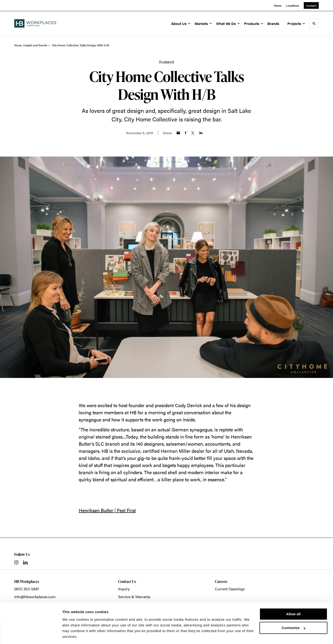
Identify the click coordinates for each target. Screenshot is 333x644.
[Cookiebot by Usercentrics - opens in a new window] (31, 635)
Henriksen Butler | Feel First (107, 510)
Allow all (293, 599)
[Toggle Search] (314, 24)
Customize (294, 613)
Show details (73, 635)
